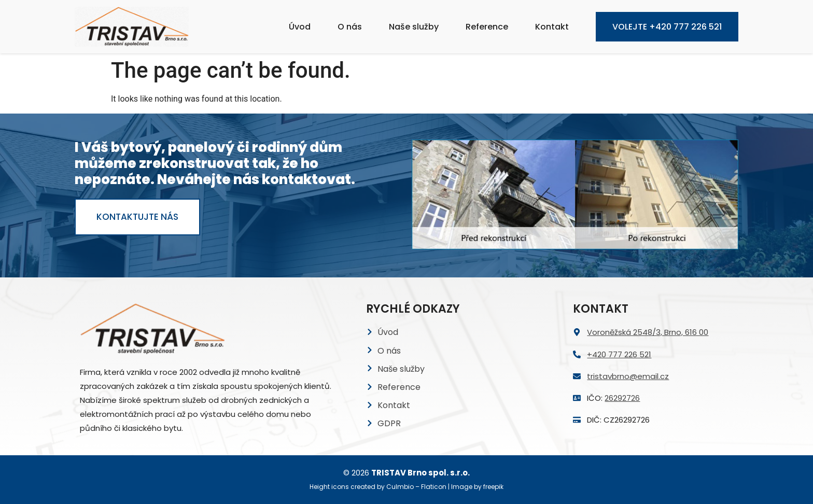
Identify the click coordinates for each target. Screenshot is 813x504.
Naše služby (414, 27)
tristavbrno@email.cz (628, 376)
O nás (350, 27)
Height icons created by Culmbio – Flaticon (378, 487)
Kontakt (552, 27)
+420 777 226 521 (619, 354)
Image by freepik (477, 487)
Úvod (300, 27)
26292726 (622, 398)
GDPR (389, 423)
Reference (487, 27)
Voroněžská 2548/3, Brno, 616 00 (648, 332)
